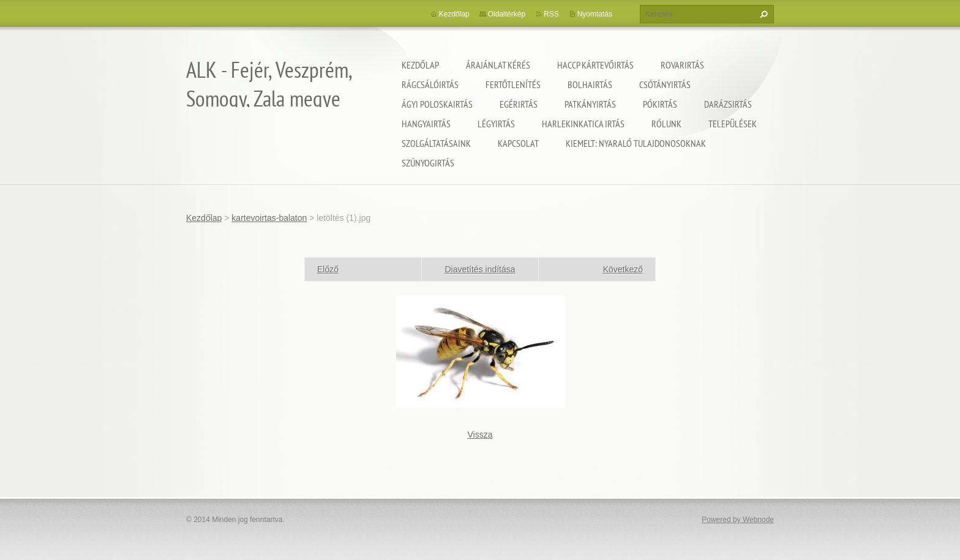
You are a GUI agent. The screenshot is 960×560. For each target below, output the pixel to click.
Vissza (480, 435)
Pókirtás (660, 104)
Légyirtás (496, 124)
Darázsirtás (728, 104)
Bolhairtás (590, 84)
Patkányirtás (590, 104)
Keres (762, 14)
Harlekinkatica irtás (583, 124)
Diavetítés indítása (480, 269)
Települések (733, 124)
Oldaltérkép (507, 14)
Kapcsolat (518, 143)
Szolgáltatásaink (436, 143)
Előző (328, 269)
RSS (551, 14)
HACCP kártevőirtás (595, 65)
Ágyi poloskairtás (437, 104)
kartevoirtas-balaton (269, 218)
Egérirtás (519, 104)
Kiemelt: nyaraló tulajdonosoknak (636, 143)
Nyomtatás (595, 14)
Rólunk (666, 124)
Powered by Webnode (738, 520)
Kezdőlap (420, 65)
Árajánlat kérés (498, 65)
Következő (623, 269)
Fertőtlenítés (513, 84)
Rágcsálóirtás (430, 84)
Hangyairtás (426, 124)
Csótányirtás (665, 84)
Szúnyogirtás (428, 163)
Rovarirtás (682, 65)
